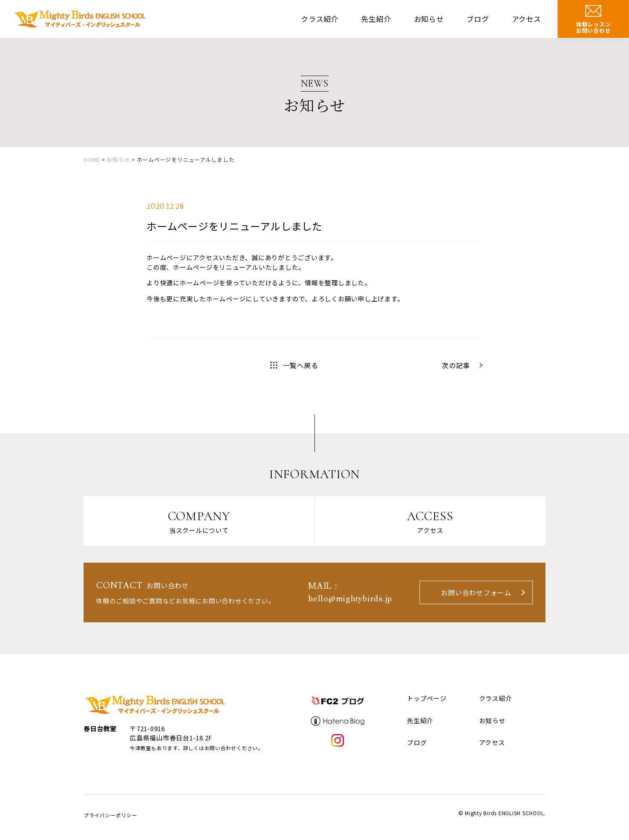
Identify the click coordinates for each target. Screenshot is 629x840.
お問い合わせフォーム (476, 592)
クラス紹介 (320, 19)
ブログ (478, 19)
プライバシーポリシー (110, 815)
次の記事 (456, 365)
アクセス (527, 19)
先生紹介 (376, 19)
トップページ (427, 698)
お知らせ (429, 19)
